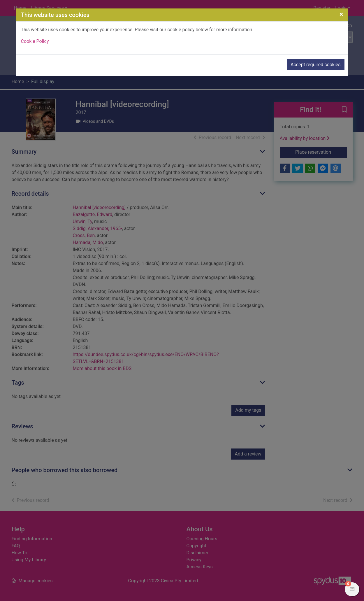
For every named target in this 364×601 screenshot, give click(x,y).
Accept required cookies (316, 65)
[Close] (341, 14)
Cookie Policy (35, 41)
